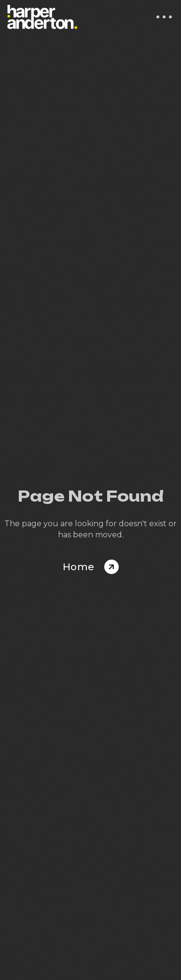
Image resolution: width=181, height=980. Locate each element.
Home (79, 567)
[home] (42, 17)
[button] (164, 17)
